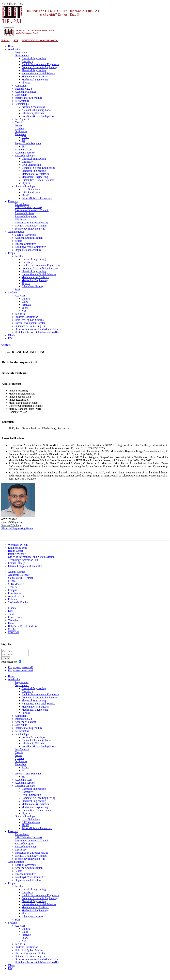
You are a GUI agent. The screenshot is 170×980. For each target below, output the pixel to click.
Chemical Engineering (34, 58)
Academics (14, 49)
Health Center (16, 551)
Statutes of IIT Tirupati (20, 578)
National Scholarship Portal (36, 110)
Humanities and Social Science (38, 73)
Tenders (12, 587)
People (12, 253)
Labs (11, 611)
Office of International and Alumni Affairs (38, 329)
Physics (26, 83)
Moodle (19, 122)
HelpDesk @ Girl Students (23, 626)
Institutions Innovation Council (32, 210)
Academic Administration (29, 238)
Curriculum (21, 95)
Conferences (15, 617)
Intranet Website (17, 554)
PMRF (25, 195)
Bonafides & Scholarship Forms (39, 116)
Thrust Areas (22, 204)
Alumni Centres (17, 572)
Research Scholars (25, 156)
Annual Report (16, 596)
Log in (6, 658)
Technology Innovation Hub (30, 229)
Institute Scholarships (33, 107)
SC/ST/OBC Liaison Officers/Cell (40, 40)
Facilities (20, 314)
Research (13, 201)
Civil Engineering (31, 165)
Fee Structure (22, 101)
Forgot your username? (21, 670)
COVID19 (14, 632)
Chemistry (27, 61)
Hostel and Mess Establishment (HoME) (37, 332)
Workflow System (18, 545)
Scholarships (22, 104)
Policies (5, 40)
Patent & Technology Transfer (31, 226)
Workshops (14, 620)
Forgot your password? (20, 667)
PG (23, 140)
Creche (12, 629)
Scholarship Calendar (33, 113)
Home (11, 46)
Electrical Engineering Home (17, 528)
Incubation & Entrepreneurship (32, 223)
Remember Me (9, 662)
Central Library (16, 563)
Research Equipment (26, 216)
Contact (6, 345)
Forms (18, 125)
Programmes (22, 52)
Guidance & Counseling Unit (31, 326)
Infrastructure (15, 593)
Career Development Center (30, 323)
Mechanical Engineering (35, 80)
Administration (16, 232)
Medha (12, 581)
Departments (22, 55)
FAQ (11, 338)
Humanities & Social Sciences (38, 180)
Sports (25, 308)
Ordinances (21, 131)
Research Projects (24, 213)
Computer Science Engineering (38, 168)
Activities (20, 296)
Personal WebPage (11, 525)
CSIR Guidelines (31, 192)
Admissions (21, 86)
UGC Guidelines (31, 189)
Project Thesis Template (28, 143)
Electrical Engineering (34, 70)
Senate (18, 241)
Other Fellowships (25, 186)
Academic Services (25, 153)
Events (12, 623)
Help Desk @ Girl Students (30, 320)
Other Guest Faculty (33, 286)
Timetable (20, 134)
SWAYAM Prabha (18, 602)
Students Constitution (26, 317)
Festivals (26, 305)
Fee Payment (22, 119)
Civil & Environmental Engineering (41, 64)
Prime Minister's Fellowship (37, 198)
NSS (24, 311)
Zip (23, 146)
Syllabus (19, 128)
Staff (17, 289)
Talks (11, 614)
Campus (12, 590)
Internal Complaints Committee (25, 566)
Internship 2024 (23, 89)
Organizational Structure (28, 250)
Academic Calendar (26, 92)
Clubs (25, 302)
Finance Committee (25, 244)
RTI (16, 40)
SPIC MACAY (16, 584)
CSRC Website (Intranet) (28, 207)
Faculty (19, 256)
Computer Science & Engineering (40, 67)
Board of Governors (26, 235)
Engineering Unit (17, 548)
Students (13, 292)
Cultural (26, 299)
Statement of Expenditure (29, 98)
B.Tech (25, 137)
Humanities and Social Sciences (39, 274)
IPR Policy (21, 219)
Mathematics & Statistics (35, 76)
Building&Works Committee (30, 247)
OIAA (11, 335)
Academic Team (24, 150)
